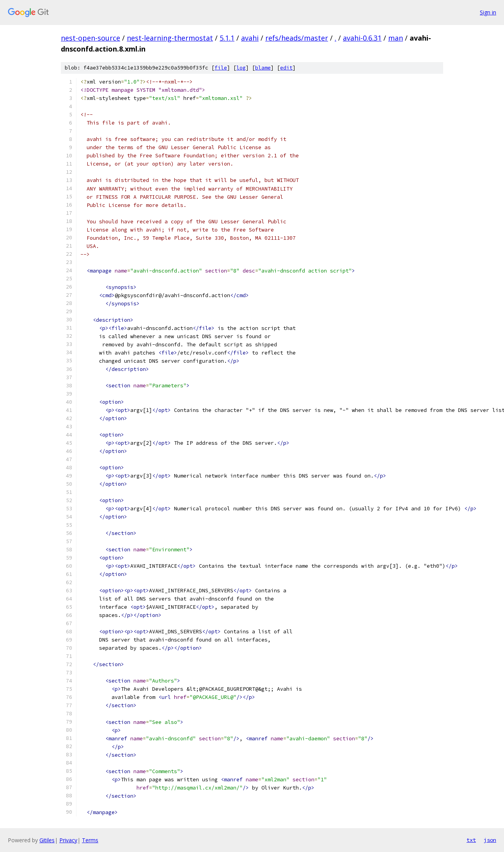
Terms (90, 840)
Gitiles (47, 840)
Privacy (68, 840)
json (490, 840)
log (241, 68)
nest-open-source (91, 38)
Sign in (488, 12)
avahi (250, 38)
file (221, 68)
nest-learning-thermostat (170, 38)
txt (471, 840)
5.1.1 (227, 38)
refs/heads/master (297, 38)
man (396, 38)
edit (286, 68)
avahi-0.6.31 (362, 38)
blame (263, 68)
